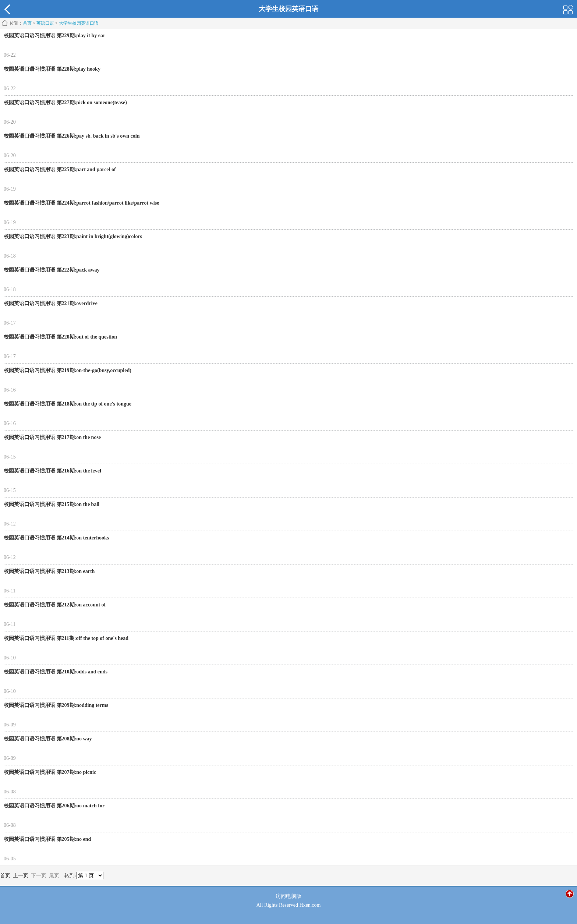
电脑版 (294, 896)
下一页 (39, 876)
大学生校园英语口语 (79, 23)
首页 (27, 23)
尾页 (54, 876)
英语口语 (45, 23)
